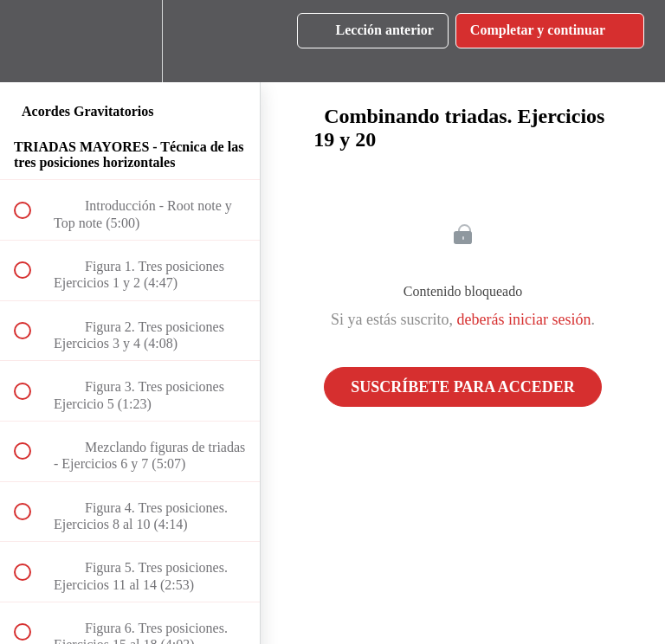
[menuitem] (130, 41)
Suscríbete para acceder (463, 387)
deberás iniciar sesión (524, 319)
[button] (32, 41)
